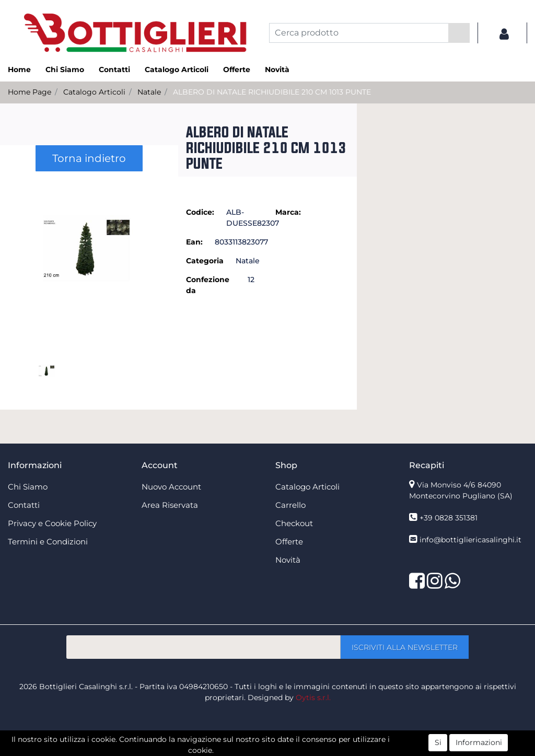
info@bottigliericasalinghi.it (470, 540)
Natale (149, 92)
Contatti (114, 69)
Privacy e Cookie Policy (52, 523)
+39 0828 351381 (449, 518)
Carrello (290, 505)
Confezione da (208, 285)
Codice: (200, 212)
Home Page (30, 92)
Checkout (294, 523)
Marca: (288, 212)
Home (19, 69)
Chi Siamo (65, 69)
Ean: (194, 242)
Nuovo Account (171, 487)
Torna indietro (89, 158)
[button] (459, 33)
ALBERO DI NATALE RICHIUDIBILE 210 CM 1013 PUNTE (272, 92)
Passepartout (290, 750)
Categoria (205, 261)
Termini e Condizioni (48, 542)
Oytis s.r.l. (313, 697)
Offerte (237, 69)
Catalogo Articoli (177, 69)
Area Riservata (170, 505)
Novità (277, 69)
